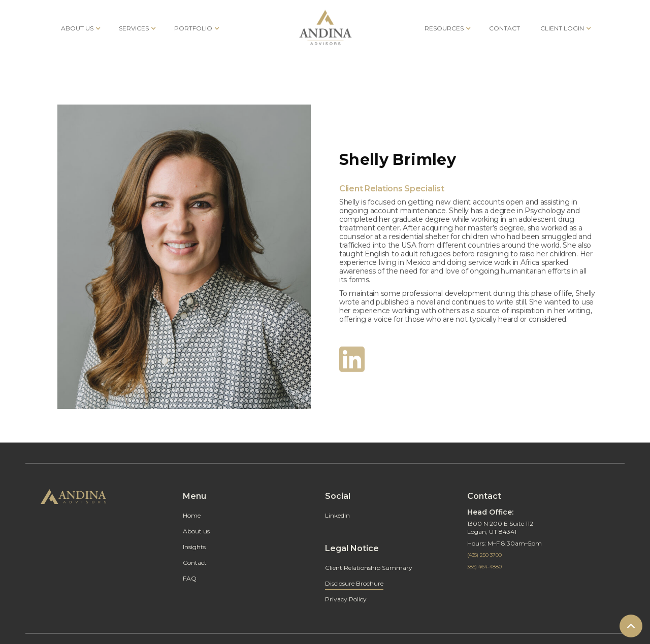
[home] (325, 28)
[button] (80, 28)
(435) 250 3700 (484, 555)
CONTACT (505, 28)
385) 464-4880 (484, 567)
